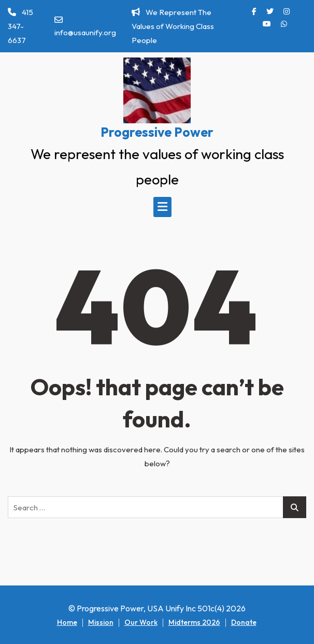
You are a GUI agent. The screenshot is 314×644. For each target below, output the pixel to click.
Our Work (141, 622)
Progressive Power (157, 132)
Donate (244, 622)
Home (67, 622)
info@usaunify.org (85, 26)
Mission (101, 622)
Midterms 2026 (194, 622)
